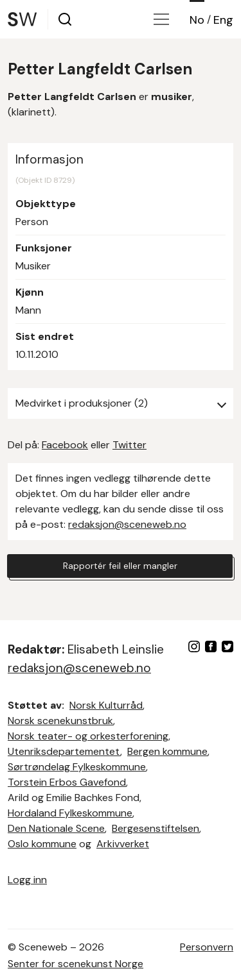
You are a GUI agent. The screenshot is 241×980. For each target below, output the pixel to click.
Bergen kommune (167, 751)
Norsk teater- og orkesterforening (88, 736)
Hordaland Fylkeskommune (70, 813)
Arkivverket (123, 844)
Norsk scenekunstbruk (60, 721)
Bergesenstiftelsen (156, 828)
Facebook (65, 445)
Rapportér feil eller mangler (120, 566)
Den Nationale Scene (56, 828)
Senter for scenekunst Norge (76, 964)
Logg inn (27, 880)
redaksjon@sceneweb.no (127, 524)
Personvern (207, 947)
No (197, 20)
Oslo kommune (42, 844)
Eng (223, 20)
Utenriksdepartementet (64, 751)
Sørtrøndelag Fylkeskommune (77, 767)
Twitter (129, 445)
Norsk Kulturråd (106, 705)
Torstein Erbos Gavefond (67, 782)
